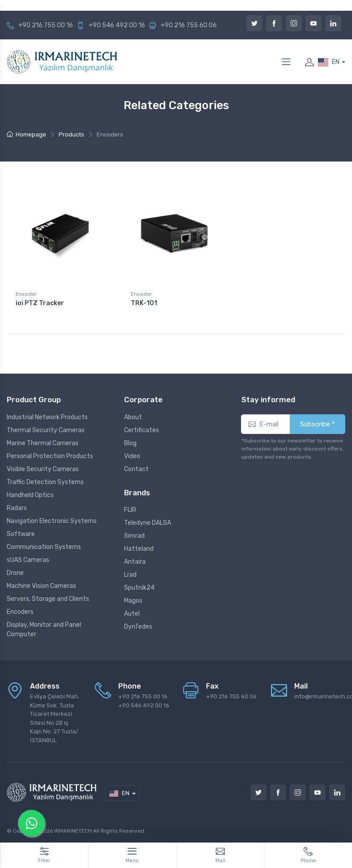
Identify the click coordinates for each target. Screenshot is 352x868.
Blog (130, 443)
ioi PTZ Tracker (40, 303)
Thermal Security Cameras (46, 430)
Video (132, 456)
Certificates (142, 430)
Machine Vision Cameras (41, 586)
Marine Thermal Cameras (43, 443)
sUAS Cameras (28, 560)
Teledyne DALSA (148, 523)
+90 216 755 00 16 (46, 25)
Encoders (20, 612)
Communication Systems (44, 547)
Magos (133, 601)
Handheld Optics (30, 495)
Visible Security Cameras (43, 469)
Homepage (26, 134)
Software (21, 534)
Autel (132, 614)
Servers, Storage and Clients (48, 599)
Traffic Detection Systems (45, 482)
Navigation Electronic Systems (52, 521)
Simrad (134, 536)
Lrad (130, 575)
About (133, 417)
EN (329, 62)
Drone (15, 573)
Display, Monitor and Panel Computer (44, 630)
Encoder (26, 294)
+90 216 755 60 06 (189, 25)
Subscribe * (318, 424)
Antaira (135, 562)
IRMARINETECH (74, 831)
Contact (136, 469)
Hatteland (139, 549)
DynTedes (138, 627)
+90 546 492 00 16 (117, 25)
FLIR (130, 510)
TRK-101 (144, 303)
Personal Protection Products (50, 456)
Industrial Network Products (47, 417)
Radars (17, 508)
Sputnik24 (139, 588)
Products (71, 134)
